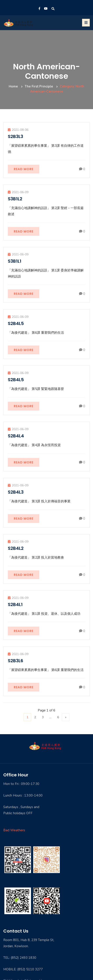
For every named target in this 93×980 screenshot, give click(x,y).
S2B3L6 (15, 661)
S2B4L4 (16, 436)
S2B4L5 (16, 323)
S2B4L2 (16, 548)
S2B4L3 (16, 492)
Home (13, 86)
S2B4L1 (15, 604)
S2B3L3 (15, 136)
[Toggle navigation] (86, 23)
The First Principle (39, 86)
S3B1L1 (15, 261)
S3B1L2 (15, 199)
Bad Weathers (14, 830)
